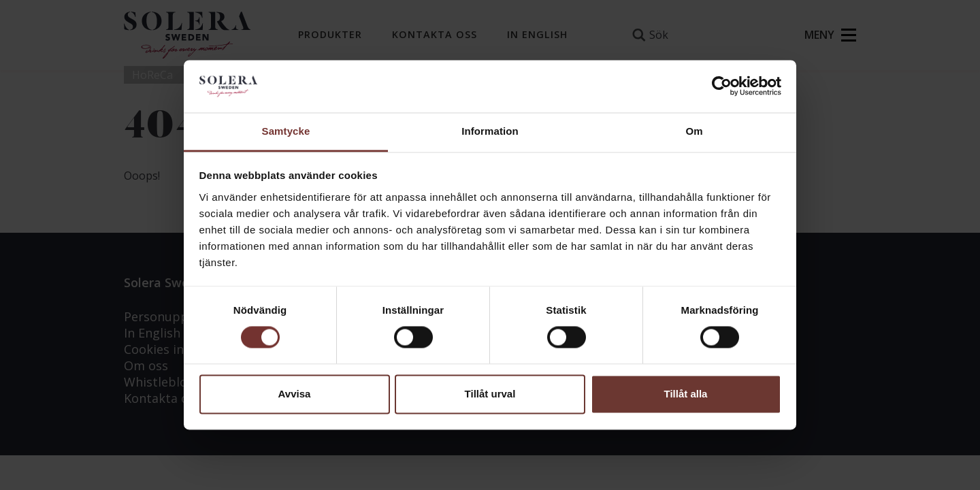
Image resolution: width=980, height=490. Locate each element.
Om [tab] (694, 131)
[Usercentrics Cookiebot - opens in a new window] (722, 86)
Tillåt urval (490, 394)
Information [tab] (490, 131)
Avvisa (295, 394)
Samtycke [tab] (286, 131)
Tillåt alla (686, 394)
